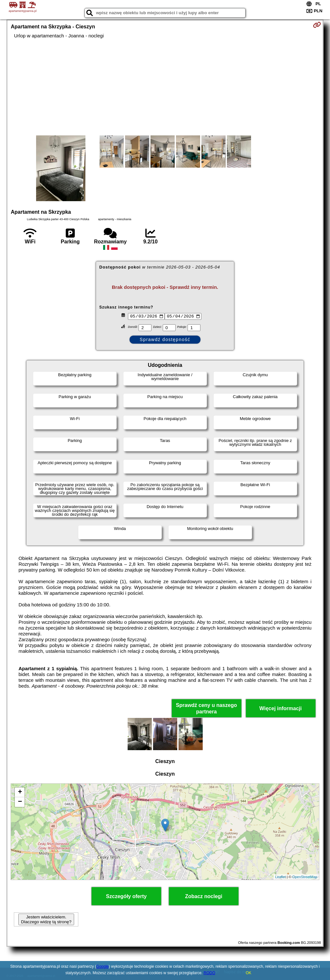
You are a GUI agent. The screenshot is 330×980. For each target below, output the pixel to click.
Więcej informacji (281, 708)
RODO (209, 973)
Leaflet (281, 877)
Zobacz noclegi (204, 896)
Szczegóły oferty (126, 896)
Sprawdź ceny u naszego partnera (206, 708)
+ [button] (20, 792)
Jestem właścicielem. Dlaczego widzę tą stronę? (46, 919)
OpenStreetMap (305, 877)
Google (103, 966)
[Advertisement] (165, 87)
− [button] (20, 802)
